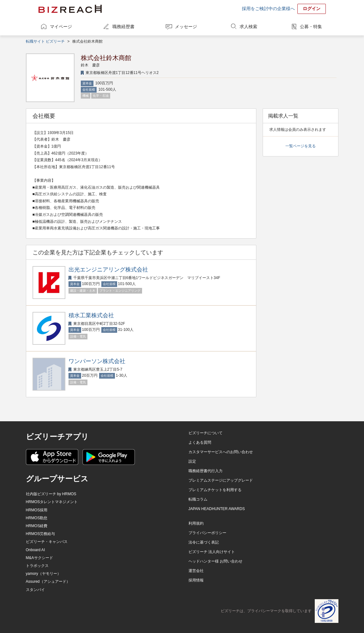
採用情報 (196, 580)
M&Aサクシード (39, 558)
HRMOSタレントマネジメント (52, 502)
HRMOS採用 (37, 510)
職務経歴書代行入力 (206, 471)
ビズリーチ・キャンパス (47, 542)
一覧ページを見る (301, 146)
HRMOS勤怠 (37, 518)
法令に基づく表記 (204, 542)
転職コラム (198, 499)
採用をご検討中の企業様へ (268, 9)
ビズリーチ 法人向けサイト (212, 552)
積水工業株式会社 (91, 315)
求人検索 (248, 27)
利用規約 (196, 523)
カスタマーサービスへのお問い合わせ (221, 452)
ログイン (312, 9)
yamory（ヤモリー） (43, 574)
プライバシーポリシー (207, 533)
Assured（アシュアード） (48, 581)
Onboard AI (36, 550)
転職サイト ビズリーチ (45, 41)
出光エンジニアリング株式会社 (108, 270)
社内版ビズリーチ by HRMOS (51, 494)
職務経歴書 (123, 27)
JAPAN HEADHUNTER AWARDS (217, 509)
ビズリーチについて (206, 433)
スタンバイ (35, 590)
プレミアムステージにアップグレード (221, 480)
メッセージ (186, 27)
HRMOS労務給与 (41, 534)
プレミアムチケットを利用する (215, 490)
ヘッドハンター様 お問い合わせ (215, 561)
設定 (192, 461)
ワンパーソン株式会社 (97, 361)
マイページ (61, 27)
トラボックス (37, 566)
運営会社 (196, 571)
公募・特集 (311, 27)
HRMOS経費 (37, 526)
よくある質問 (200, 442)
